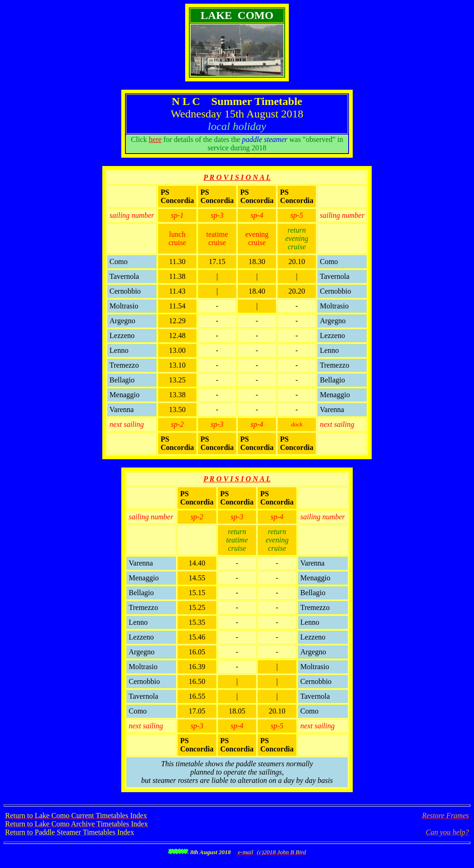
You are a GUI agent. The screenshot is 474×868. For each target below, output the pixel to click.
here (156, 139)
